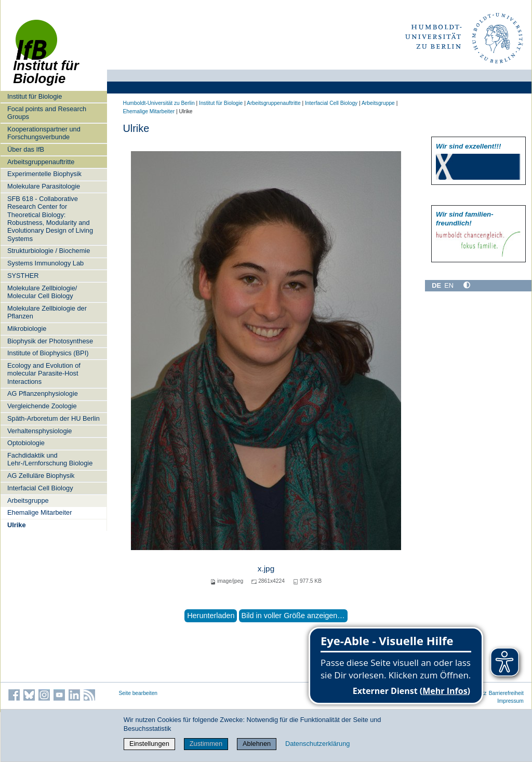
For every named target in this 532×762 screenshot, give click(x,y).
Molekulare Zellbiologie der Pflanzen (47, 312)
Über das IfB (26, 149)
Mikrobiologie (27, 329)
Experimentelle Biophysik (44, 174)
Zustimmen (206, 744)
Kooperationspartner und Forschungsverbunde (44, 133)
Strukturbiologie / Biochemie (49, 251)
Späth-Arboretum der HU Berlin (54, 418)
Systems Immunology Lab (45, 263)
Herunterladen (211, 616)
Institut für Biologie (35, 96)
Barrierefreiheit (506, 693)
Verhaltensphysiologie (40, 431)
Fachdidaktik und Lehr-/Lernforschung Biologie (50, 459)
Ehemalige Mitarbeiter (39, 512)
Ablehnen (257, 744)
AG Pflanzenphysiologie (43, 393)
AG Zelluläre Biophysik (41, 476)
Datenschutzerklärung (317, 744)
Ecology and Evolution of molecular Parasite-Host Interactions (44, 373)
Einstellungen (149, 744)
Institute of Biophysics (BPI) (48, 353)
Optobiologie (26, 443)
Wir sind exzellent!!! (468, 146)
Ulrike (17, 525)
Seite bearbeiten (138, 693)
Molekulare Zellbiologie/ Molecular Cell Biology (42, 292)
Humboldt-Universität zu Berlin (159, 103)
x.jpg (266, 569)
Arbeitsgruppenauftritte (41, 162)
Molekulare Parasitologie (44, 186)
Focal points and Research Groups (47, 113)
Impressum (510, 701)
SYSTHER (23, 276)
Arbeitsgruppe (28, 500)
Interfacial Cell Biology (40, 488)
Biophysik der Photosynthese (50, 341)
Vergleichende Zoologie (42, 406)
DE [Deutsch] (436, 285)
